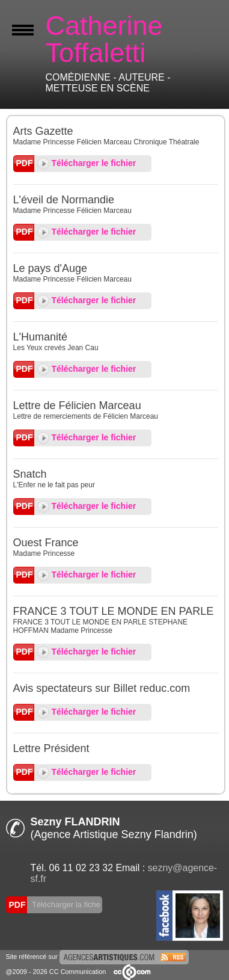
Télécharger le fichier (87, 163)
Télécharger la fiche (66, 904)
